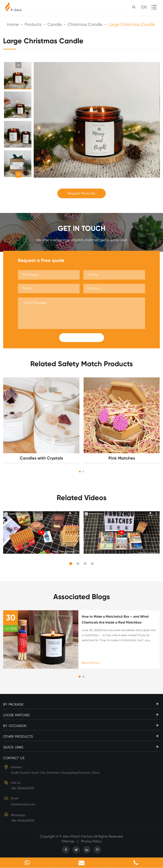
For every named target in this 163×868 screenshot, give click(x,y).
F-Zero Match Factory (77, 836)
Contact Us (14, 758)
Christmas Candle (85, 24)
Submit (81, 338)
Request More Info (82, 193)
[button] (18, 65)
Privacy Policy (91, 841)
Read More (91, 663)
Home (13, 24)
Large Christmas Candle (132, 24)
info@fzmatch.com (23, 804)
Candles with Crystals (41, 458)
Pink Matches (122, 458)
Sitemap (68, 841)
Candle (55, 24)
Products (33, 24)
